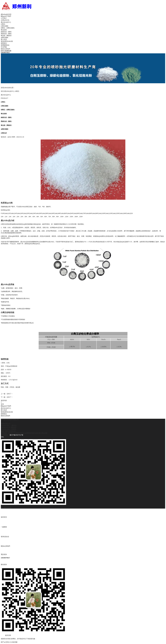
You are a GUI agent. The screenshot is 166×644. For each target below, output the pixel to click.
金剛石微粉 (5, 37)
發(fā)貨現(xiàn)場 (7, 41)
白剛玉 (3, 24)
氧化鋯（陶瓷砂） (7, 36)
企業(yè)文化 (5, 20)
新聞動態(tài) (5, 45)
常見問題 (4, 47)
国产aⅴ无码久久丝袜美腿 (9, 642)
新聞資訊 (4, 43)
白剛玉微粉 (5, 26)
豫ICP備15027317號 (16, 435)
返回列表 (4, 400)
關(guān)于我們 (6, 16)
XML (2, 437)
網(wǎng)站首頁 (6, 14)
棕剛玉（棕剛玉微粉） (8, 28)
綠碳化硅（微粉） (7, 32)
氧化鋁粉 (4, 30)
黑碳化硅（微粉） (7, 34)
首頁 (2, 91)
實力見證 (4, 39)
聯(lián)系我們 (5, 49)
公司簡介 (4, 18)
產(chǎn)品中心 (6, 22)
